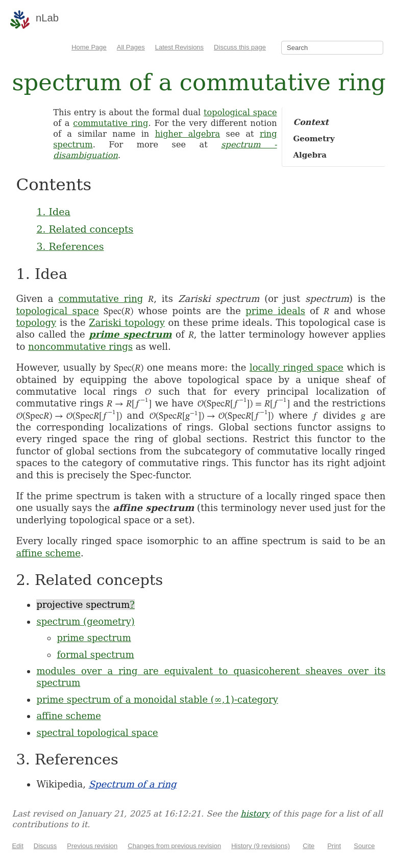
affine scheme (48, 553)
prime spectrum (130, 334)
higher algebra (188, 134)
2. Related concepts (85, 229)
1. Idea (53, 212)
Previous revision (92, 846)
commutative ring (110, 123)
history (255, 814)
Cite (308, 846)
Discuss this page (240, 47)
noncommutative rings (80, 347)
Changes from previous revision (174, 846)
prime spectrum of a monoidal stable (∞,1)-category (157, 699)
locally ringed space (296, 367)
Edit (17, 846)
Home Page (89, 47)
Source (364, 846)
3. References (70, 246)
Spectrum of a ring (133, 784)
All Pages (131, 47)
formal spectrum (95, 655)
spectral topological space (97, 733)
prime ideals (275, 311)
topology (36, 323)
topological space (240, 112)
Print (334, 846)
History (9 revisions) (261, 846)
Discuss (45, 846)
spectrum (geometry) (85, 621)
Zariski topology (127, 323)
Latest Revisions (179, 47)
